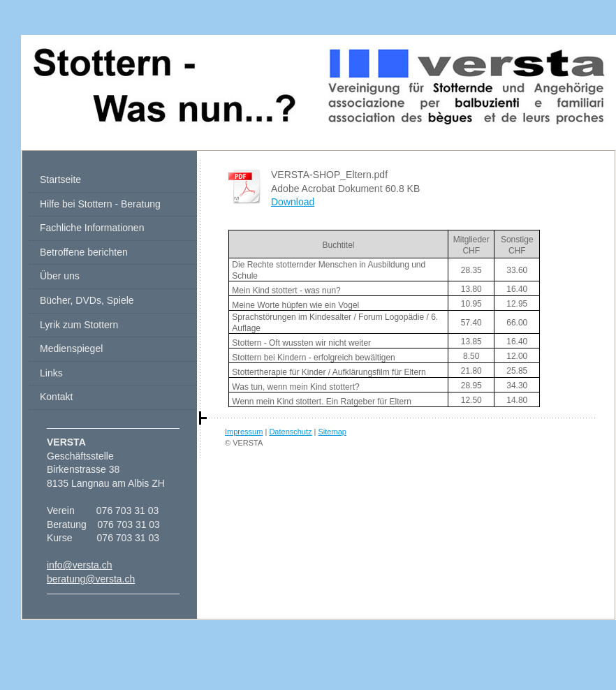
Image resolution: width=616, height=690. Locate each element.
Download (293, 202)
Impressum (244, 432)
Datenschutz (290, 432)
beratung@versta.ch (91, 579)
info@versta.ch (80, 565)
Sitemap (332, 432)
